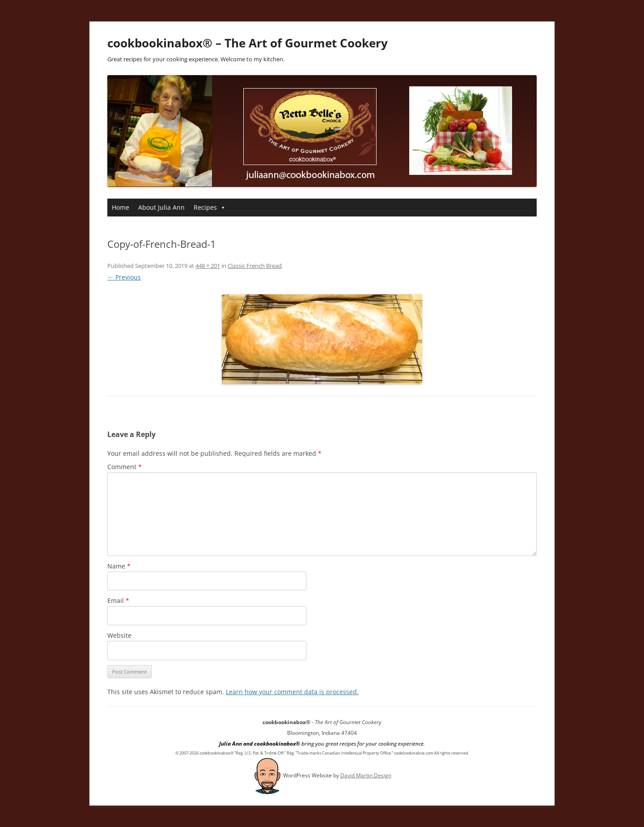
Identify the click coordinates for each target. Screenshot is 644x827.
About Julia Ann (161, 207)
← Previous (124, 277)
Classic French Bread (255, 266)
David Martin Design (366, 775)
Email (118, 600)
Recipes (210, 207)
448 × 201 (208, 266)
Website (119, 635)
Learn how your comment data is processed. (292, 692)
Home (121, 207)
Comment (125, 467)
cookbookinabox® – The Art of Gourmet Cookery (248, 43)
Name (119, 566)
